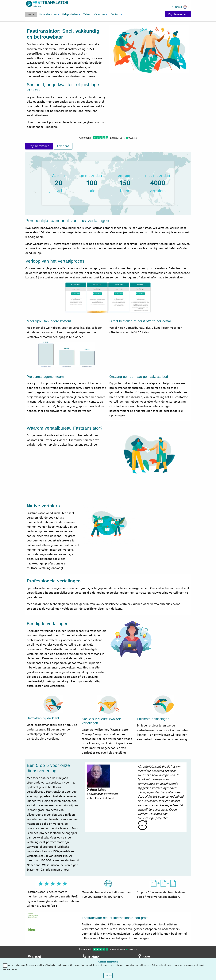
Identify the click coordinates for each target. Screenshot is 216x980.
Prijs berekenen (178, 14)
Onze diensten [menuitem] (48, 14)
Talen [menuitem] (86, 14)
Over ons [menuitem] (100, 14)
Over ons (63, 146)
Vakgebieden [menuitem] (70, 14)
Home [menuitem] (31, 14)
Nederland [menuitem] (179, 7)
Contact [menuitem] (115, 14)
